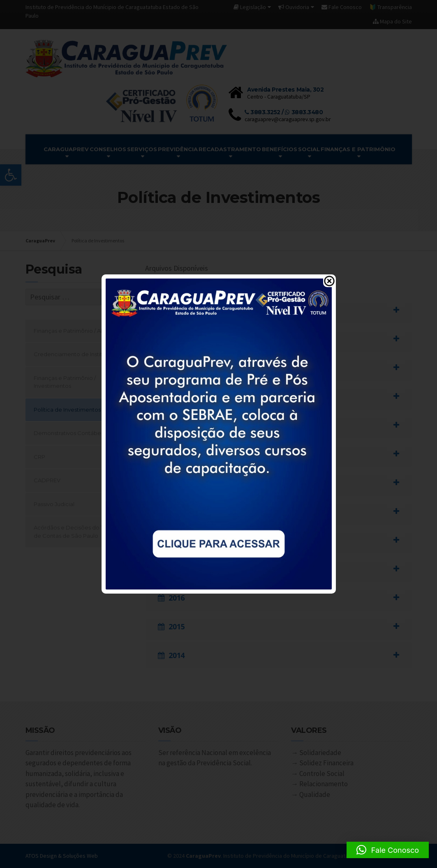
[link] (219, 433)
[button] (388, 850)
